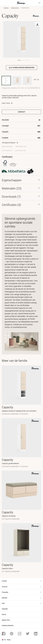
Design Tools (6, 620)
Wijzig (9, 640)
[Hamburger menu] (40, 3)
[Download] (37, 24)
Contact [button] (22, 112)
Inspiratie (5, 609)
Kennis (4, 614)
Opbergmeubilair (15, 8)
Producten (6, 8)
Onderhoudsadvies (8, 626)
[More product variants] (36, 80)
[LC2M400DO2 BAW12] (17, 81)
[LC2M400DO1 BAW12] (27, 81)
